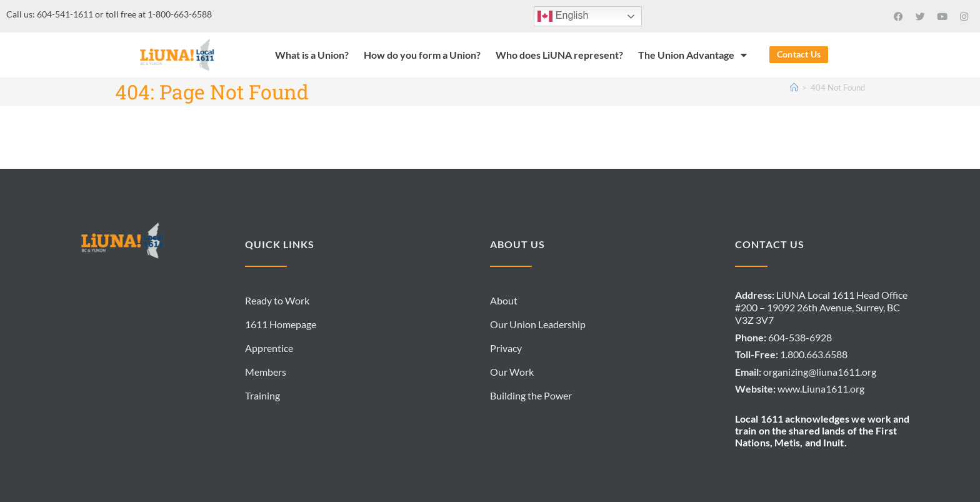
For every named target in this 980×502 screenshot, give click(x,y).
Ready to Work (277, 300)
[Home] (794, 88)
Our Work (512, 372)
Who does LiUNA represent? (559, 55)
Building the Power (531, 395)
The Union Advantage (692, 55)
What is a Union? (312, 55)
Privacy (506, 348)
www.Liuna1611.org (821, 389)
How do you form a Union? (422, 55)
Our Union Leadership (538, 324)
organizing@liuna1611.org (820, 372)
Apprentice (269, 348)
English (563, 16)
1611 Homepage (281, 324)
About (504, 300)
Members (266, 372)
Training (262, 395)
